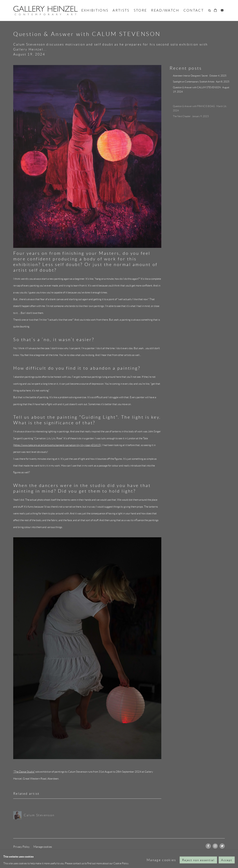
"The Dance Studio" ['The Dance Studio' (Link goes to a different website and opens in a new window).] (24, 772)
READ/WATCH (165, 10)
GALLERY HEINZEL (46, 10)
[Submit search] (210, 10)
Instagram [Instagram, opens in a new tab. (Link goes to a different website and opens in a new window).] (215, 846)
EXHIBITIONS (95, 10)
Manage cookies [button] (43, 847)
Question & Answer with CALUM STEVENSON (197, 88)
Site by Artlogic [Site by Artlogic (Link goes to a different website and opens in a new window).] (89, 854)
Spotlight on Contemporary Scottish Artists (194, 82)
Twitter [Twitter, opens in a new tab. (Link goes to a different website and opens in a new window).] (222, 846)
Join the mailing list (222, 10)
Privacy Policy (21, 847)
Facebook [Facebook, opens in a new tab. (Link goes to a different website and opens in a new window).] (208, 846)
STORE (140, 10)
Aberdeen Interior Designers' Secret (191, 76)
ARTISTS (121, 10)
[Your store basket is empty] (215, 11)
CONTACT (194, 10)
